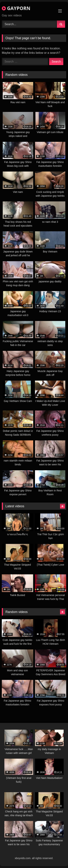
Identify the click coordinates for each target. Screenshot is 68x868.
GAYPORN (16, 8)
